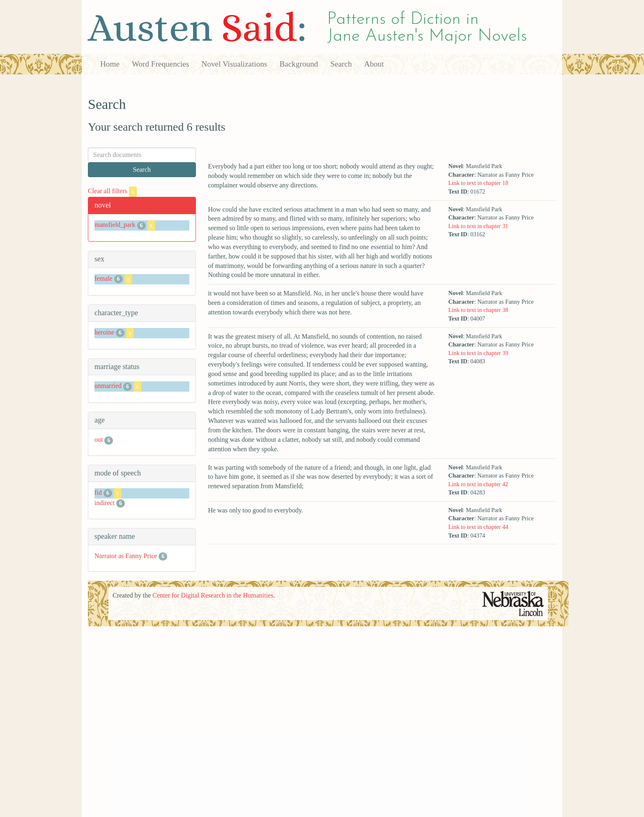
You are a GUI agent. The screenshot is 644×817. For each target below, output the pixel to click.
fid (98, 493)
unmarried (108, 386)
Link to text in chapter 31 (478, 226)
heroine (104, 332)
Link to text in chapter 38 (478, 310)
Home (110, 64)
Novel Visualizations (235, 64)
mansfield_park (115, 225)
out (99, 440)
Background (299, 64)
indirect (105, 503)
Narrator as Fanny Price (126, 556)
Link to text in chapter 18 (478, 183)
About (374, 64)
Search (341, 64)
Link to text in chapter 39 (478, 353)
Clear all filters (112, 191)
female (103, 278)
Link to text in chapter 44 (478, 527)
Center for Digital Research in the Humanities (213, 595)
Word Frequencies (161, 64)
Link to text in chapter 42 (478, 484)
